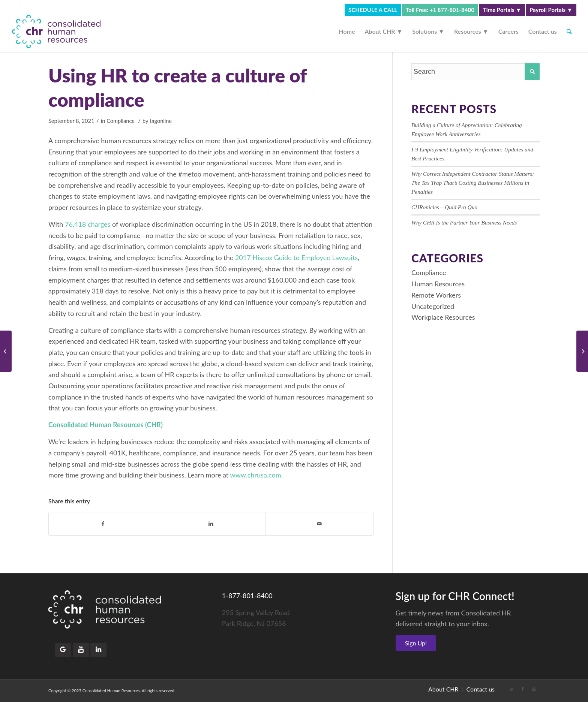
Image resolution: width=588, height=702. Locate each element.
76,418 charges (87, 224)
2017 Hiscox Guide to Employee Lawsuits (296, 257)
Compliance (121, 121)
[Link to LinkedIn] (511, 689)
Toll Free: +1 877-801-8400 (440, 10)
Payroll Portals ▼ (551, 10)
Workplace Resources (443, 317)
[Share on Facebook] (103, 524)
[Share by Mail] (319, 524)
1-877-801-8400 (247, 596)
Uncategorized (433, 306)
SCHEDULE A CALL (373, 10)
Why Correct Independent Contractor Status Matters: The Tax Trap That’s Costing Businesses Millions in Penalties (473, 183)
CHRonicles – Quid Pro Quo (444, 207)
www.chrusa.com (256, 475)
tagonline (161, 121)
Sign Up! (416, 643)
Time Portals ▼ (502, 10)
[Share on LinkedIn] (211, 524)
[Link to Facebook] (523, 689)
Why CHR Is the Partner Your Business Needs (464, 222)
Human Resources (438, 284)
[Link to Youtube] (534, 689)
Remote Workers (436, 295)
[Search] (569, 31)
